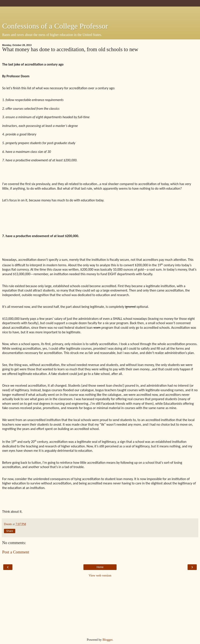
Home (100, 567)
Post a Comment (16, 552)
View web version (100, 575)
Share (10, 531)
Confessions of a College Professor (55, 26)
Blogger (107, 640)
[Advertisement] (100, 12)
